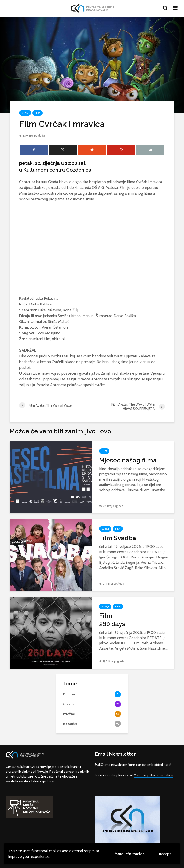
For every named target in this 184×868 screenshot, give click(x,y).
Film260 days (112, 620)
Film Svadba (118, 538)
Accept (165, 854)
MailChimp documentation (153, 775)
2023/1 (25, 113)
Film (37, 113)
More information (130, 854)
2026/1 (105, 529)
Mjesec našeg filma (128, 460)
